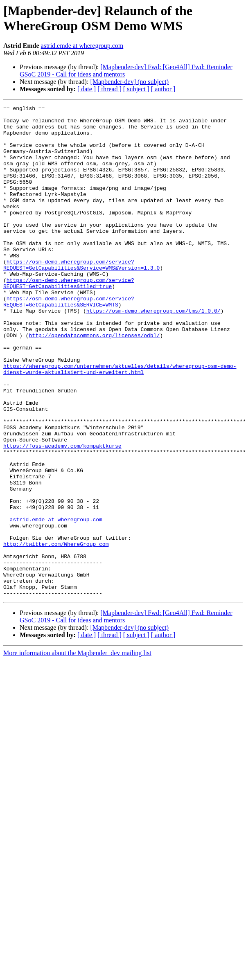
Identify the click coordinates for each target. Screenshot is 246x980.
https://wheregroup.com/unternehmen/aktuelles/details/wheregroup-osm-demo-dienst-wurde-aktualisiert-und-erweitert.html (120, 422)
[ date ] (87, 89)
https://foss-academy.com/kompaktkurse (62, 514)
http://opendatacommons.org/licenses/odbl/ (94, 382)
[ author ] (163, 89)
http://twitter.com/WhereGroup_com (56, 632)
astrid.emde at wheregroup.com (82, 46)
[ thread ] (109, 89)
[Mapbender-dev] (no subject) (129, 82)
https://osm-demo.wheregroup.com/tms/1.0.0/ (153, 352)
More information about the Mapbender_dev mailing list (77, 751)
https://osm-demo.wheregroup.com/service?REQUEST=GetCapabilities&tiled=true (69, 319)
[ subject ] (136, 89)
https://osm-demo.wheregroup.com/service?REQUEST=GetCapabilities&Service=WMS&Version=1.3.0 (81, 297)
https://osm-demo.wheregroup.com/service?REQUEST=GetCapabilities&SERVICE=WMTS (69, 341)
